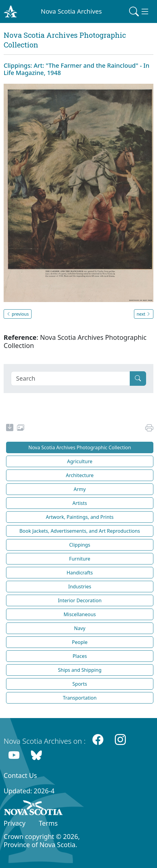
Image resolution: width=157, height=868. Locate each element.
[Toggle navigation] (139, 11)
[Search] (70, 379)
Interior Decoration (80, 600)
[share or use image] (21, 428)
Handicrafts (80, 573)
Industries (80, 587)
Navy (80, 628)
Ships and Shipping (80, 670)
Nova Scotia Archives (71, 11)
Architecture (80, 475)
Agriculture (80, 461)
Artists (80, 503)
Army (80, 489)
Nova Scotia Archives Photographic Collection (80, 447)
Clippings (80, 545)
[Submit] (138, 379)
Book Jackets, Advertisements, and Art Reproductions (80, 531)
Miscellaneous (80, 614)
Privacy (15, 823)
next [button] (144, 314)
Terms (48, 823)
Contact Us (20, 775)
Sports (80, 684)
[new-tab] (10, 428)
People (80, 642)
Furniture (80, 559)
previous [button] (18, 314)
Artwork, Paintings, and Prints (80, 517)
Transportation (80, 698)
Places (80, 656)
